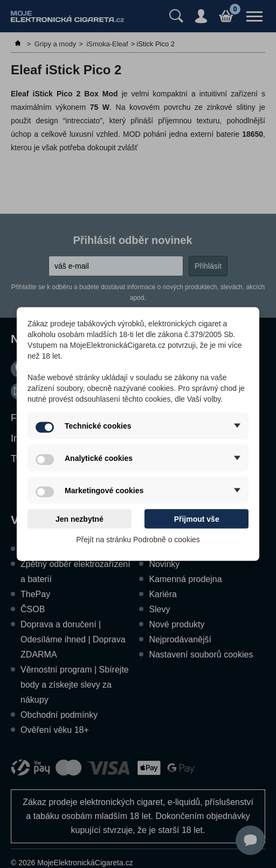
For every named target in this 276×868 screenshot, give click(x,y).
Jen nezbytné (80, 519)
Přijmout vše (197, 519)
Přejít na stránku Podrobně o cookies (138, 540)
